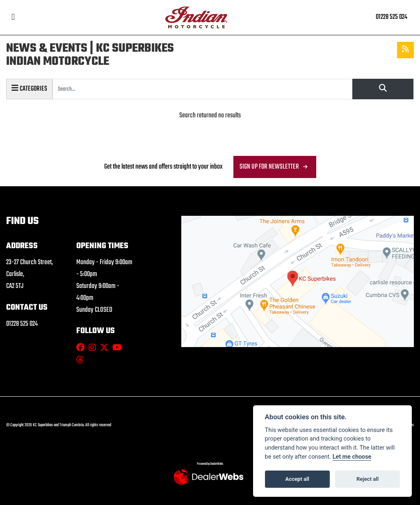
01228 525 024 (391, 17)
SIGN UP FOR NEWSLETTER (269, 167)
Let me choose (352, 457)
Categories (29, 88)
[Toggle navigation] (13, 17)
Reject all (367, 479)
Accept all (297, 479)
